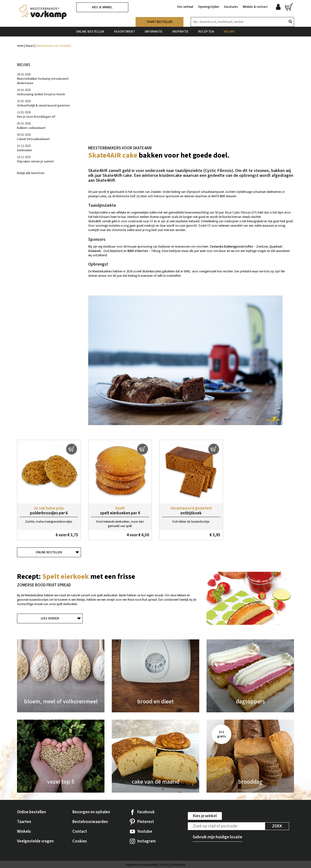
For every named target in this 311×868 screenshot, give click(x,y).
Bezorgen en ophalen (91, 812)
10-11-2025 (35, 159)
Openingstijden (209, 7)
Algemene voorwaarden (142, 865)
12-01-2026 (36, 115)
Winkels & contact (255, 7)
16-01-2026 (41, 92)
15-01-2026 (43, 103)
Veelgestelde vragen (35, 841)
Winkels (24, 832)
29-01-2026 (43, 79)
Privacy (164, 865)
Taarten (24, 822)
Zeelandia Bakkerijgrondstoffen (231, 247)
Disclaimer (178, 865)
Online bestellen (90, 31)
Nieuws (229, 31)
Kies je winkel (102, 7)
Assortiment (125, 31)
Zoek (277, 826)
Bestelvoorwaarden (90, 822)
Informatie (154, 31)
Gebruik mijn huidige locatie (217, 837)
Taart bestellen (159, 22)
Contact (80, 832)
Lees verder (50, 618)
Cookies (80, 841)
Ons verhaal (185, 7)
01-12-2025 (25, 148)
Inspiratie (180, 31)
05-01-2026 (31, 126)
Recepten (206, 31)
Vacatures (231, 7)
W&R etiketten (138, 251)
